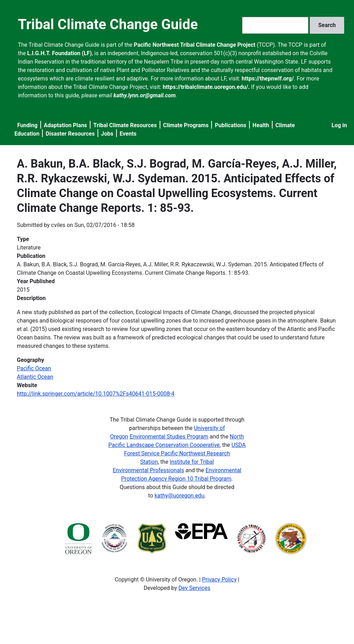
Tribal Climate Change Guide (108, 24)
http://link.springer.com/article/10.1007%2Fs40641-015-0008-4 (96, 394)
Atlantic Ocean (35, 377)
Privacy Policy (219, 580)
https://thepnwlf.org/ (268, 79)
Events (128, 134)
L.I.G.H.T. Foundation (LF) (60, 53)
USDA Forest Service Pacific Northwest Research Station (185, 453)
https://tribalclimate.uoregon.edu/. (206, 87)
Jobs (107, 134)
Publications (231, 125)
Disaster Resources (70, 134)
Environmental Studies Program (169, 437)
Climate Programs (186, 125)
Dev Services (195, 588)
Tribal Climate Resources (125, 125)
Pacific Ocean (34, 368)
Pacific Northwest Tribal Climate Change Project (195, 45)
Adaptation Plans (65, 125)
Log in (339, 125)
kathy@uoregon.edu (179, 496)
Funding (27, 125)
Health (261, 125)
